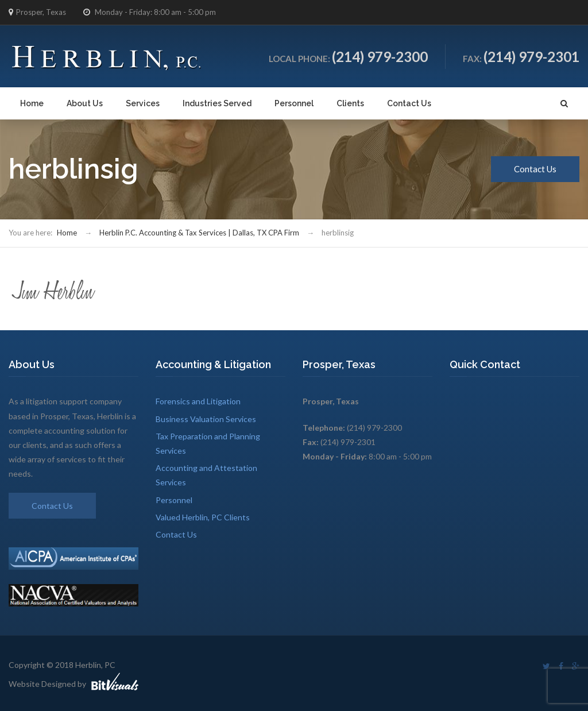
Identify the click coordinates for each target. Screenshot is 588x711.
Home (32, 103)
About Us (85, 103)
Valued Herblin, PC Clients (203, 517)
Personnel (294, 103)
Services (143, 103)
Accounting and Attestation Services (206, 475)
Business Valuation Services (206, 419)
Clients (350, 103)
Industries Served (217, 103)
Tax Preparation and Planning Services (208, 443)
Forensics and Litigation (198, 401)
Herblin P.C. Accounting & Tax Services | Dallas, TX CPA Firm (199, 233)
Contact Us (409, 103)
